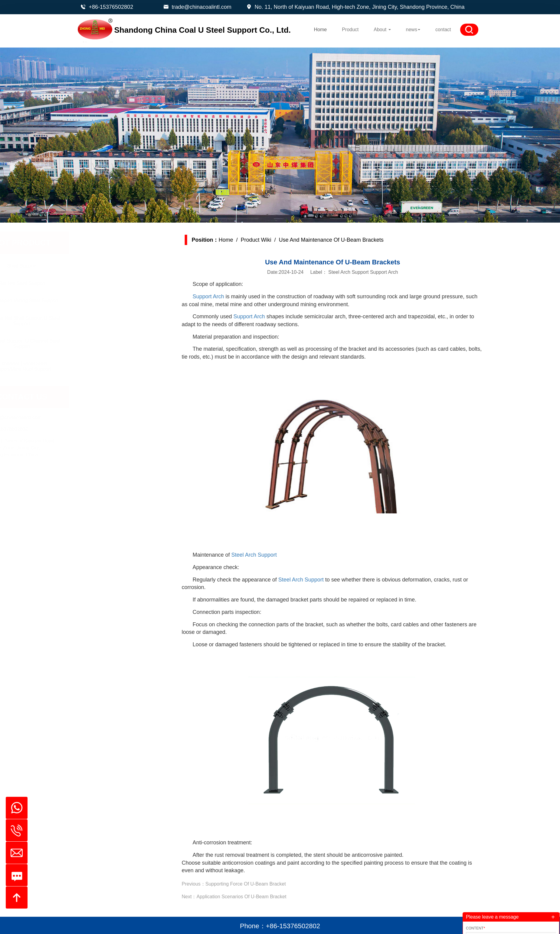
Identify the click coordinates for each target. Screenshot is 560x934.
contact (443, 30)
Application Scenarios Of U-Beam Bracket (262, 897)
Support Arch (228, 296)
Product (350, 30)
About (382, 30)
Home (320, 30)
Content (475, 928)
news (413, 30)
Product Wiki (276, 240)
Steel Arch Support (274, 555)
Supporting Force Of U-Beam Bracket (266, 884)
